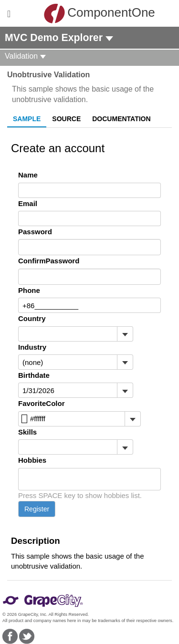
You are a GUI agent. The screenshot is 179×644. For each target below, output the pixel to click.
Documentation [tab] (121, 119)
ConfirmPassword (49, 261)
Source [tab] (66, 119)
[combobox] (68, 334)
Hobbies (32, 460)
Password (35, 232)
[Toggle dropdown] (125, 334)
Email (28, 203)
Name (28, 175)
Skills (27, 432)
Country (32, 318)
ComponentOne (92, 13)
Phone (29, 290)
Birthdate (34, 375)
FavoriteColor (42, 403)
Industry (32, 347)
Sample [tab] (27, 119)
